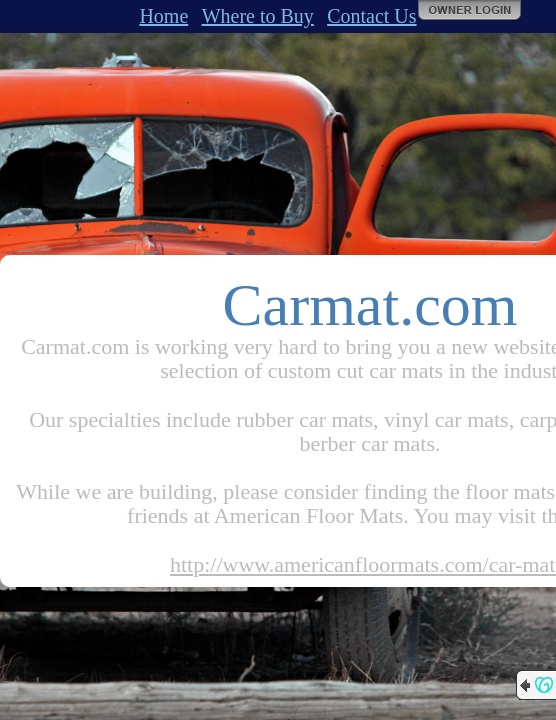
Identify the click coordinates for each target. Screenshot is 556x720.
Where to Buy (258, 16)
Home (163, 16)
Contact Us (371, 16)
